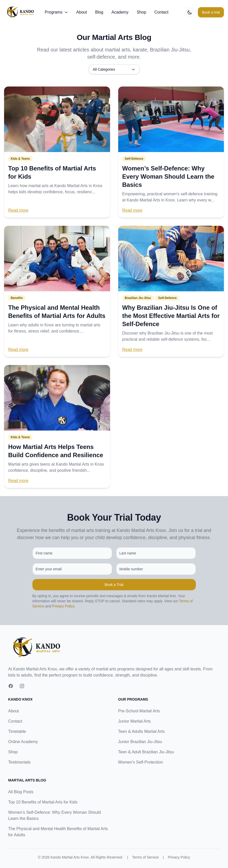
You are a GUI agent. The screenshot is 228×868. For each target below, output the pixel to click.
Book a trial (211, 12)
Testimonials (19, 762)
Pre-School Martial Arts (139, 711)
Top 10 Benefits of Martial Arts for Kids (43, 802)
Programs (56, 12)
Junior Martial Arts (135, 721)
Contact (161, 12)
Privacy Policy (63, 606)
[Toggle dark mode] (190, 12)
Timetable (17, 731)
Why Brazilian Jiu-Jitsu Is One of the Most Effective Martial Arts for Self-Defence (171, 316)
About (82, 12)
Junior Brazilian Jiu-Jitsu (140, 742)
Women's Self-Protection (141, 762)
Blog (99, 12)
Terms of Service (145, 857)
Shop (141, 12)
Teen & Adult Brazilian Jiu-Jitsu (146, 752)
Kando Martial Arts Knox (70, 857)
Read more (18, 210)
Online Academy (23, 742)
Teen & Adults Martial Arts (141, 731)
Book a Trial (114, 585)
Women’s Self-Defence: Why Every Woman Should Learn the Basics (168, 176)
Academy (120, 12)
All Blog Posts (21, 792)
